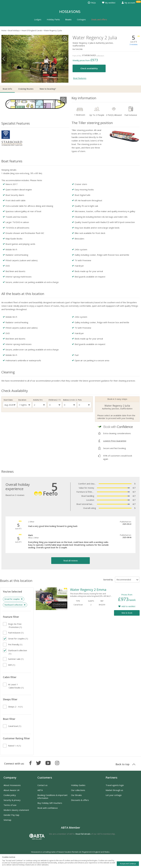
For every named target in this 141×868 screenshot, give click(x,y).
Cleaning (8, 372)
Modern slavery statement (16, 810)
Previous (4, 59)
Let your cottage (114, 795)
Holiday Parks (53, 19)
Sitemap (7, 820)
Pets (80, 400)
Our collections (78, 790)
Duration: (22, 400)
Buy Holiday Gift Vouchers (50, 803)
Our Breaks (76, 795)
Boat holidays (14, 30)
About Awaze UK (12, 790)
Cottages (81, 19)
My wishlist (109, 3)
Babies (70, 400)
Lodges (38, 19)
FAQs (92, 3)
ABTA (40, 790)
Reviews (8, 471)
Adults (38, 400)
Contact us (42, 785)
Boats (68, 19)
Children (54, 400)
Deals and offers (99, 19)
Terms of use (10, 805)
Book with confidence (48, 808)
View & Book (127, 613)
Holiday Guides (78, 785)
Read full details (83, 834)
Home (4, 30)
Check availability (89, 68)
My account (128, 3)
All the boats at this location (23, 294)
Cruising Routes (26, 89)
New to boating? (48, 89)
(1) (15, 626)
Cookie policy (10, 795)
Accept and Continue (128, 864)
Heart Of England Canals (32, 30)
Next (66, 59)
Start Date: (8, 400)
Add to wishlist (128, 606)
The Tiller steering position (92, 123)
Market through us (114, 790)
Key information (84, 98)
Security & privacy (12, 800)
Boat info (7, 89)
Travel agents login (115, 785)
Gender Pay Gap (11, 815)
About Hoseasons (12, 785)
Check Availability (15, 391)
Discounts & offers (80, 800)
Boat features (80, 78)
